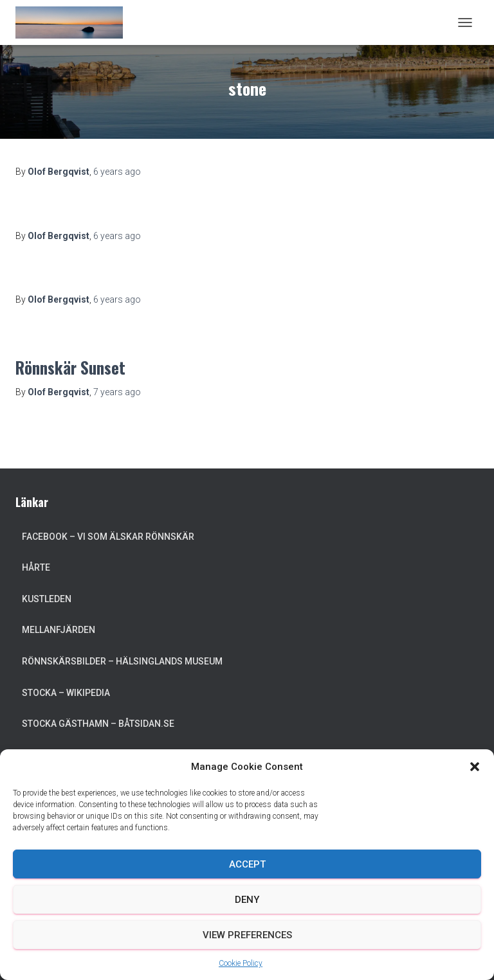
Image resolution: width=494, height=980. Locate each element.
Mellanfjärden (59, 630)
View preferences (247, 935)
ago (117, 172)
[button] (475, 767)
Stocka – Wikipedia (66, 693)
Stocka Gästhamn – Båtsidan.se (98, 724)
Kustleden (47, 599)
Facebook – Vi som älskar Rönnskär (108, 537)
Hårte (36, 567)
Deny (247, 900)
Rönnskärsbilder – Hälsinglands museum (122, 661)
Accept (247, 864)
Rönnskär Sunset (70, 367)
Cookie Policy (241, 963)
